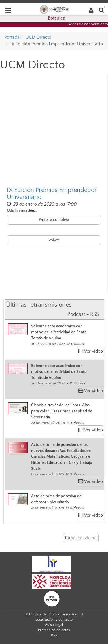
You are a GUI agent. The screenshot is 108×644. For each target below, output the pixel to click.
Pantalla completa (54, 220)
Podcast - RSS (83, 314)
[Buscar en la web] (101, 10)
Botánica (56, 18)
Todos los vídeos (81, 538)
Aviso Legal (54, 625)
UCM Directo (38, 37)
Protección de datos (54, 630)
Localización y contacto (54, 619)
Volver (54, 240)
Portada (12, 37)
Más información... (22, 211)
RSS (54, 635)
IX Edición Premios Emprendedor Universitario (52, 194)
